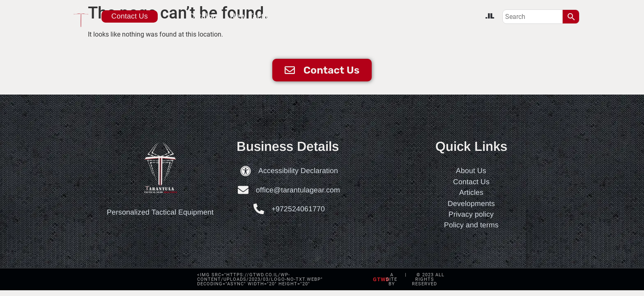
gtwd (381, 279)
